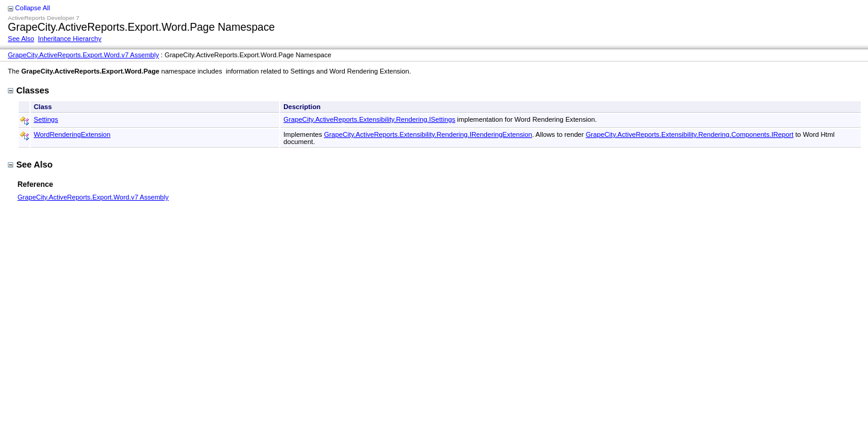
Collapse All (33, 8)
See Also (21, 39)
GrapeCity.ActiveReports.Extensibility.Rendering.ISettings (369, 119)
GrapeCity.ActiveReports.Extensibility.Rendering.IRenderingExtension (428, 134)
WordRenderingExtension (72, 134)
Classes (28, 90)
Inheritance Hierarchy (70, 39)
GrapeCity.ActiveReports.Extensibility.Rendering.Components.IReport (690, 134)
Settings (46, 119)
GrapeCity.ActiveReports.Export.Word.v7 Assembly (83, 55)
